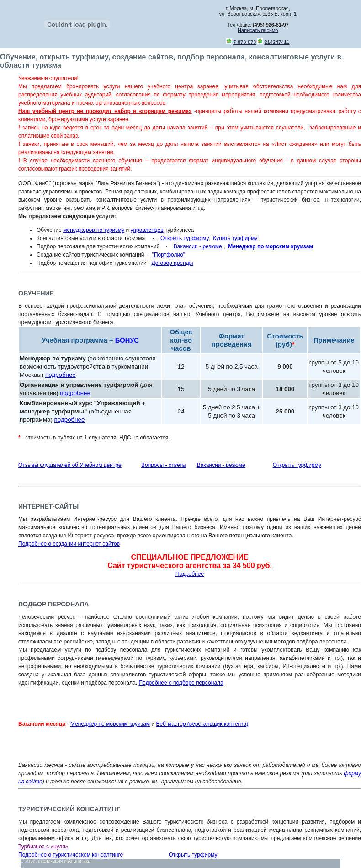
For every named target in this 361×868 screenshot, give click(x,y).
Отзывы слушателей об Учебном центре (70, 465)
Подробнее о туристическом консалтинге (71, 855)
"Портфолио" (169, 255)
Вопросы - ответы (164, 465)
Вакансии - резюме (198, 246)
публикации (50, 861)
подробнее (61, 375)
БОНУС (127, 340)
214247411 (277, 42)
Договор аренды (172, 263)
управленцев (147, 230)
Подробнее (190, 574)
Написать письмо (258, 30)
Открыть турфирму (184, 238)
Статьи (28, 861)
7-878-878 (244, 42)
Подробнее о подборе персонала (181, 683)
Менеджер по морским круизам (110, 724)
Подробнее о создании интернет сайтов (69, 544)
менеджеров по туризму (94, 230)
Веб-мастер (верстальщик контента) (202, 724)
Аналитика (79, 861)
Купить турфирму (235, 238)
